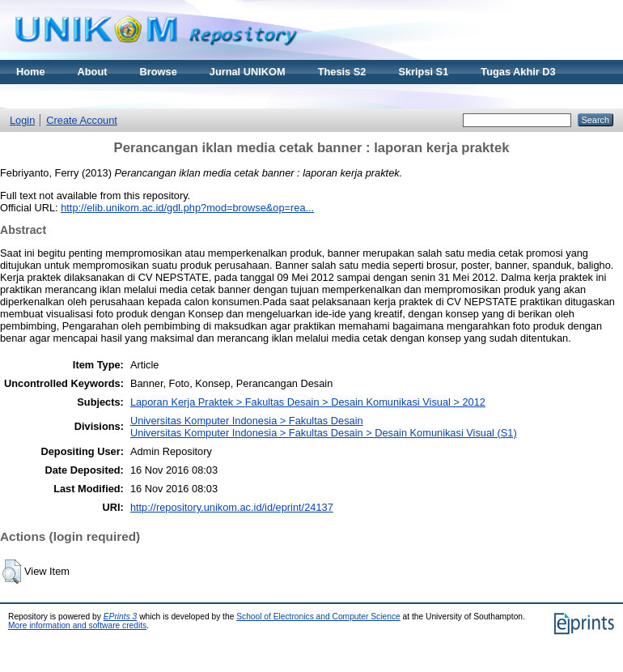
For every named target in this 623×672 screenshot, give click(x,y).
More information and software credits (77, 625)
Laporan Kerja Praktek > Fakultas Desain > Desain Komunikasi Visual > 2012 (308, 402)
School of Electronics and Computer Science (318, 617)
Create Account (82, 120)
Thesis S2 (342, 72)
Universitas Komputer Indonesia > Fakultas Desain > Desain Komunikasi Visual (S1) (324, 433)
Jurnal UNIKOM (248, 72)
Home (31, 72)
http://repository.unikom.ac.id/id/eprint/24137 (232, 507)
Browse (159, 72)
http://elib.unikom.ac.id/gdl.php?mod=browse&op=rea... (187, 208)
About (93, 72)
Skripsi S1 (423, 72)
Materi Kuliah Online (66, 96)
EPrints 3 (121, 617)
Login (22, 120)
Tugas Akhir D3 (518, 72)
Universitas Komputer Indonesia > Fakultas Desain (247, 421)
